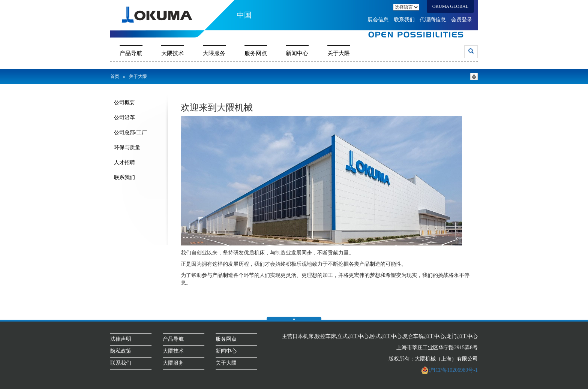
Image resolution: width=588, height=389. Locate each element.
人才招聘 (124, 162)
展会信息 (378, 20)
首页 (115, 76)
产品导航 (131, 53)
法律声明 (121, 339)
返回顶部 (294, 318)
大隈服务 (214, 53)
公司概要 (124, 102)
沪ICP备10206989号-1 (449, 370)
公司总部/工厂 (130, 132)
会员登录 (462, 20)
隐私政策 (121, 351)
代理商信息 (433, 20)
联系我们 (404, 20)
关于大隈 (339, 53)
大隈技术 (172, 53)
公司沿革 (124, 117)
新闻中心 (297, 53)
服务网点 (256, 53)
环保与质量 (127, 147)
